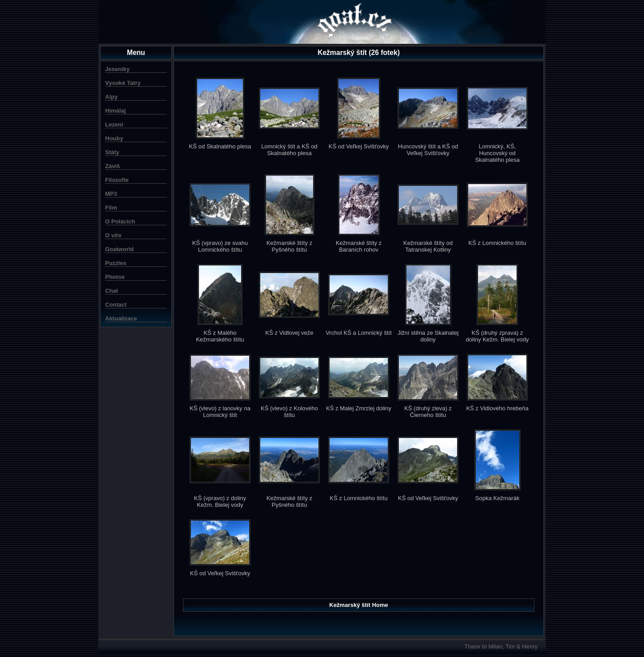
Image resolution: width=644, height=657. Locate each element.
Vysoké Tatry (123, 83)
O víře (113, 235)
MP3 (111, 194)
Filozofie (117, 180)
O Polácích (120, 221)
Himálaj (115, 111)
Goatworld (119, 249)
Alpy (111, 97)
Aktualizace (121, 318)
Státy (112, 152)
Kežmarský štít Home (359, 605)
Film (111, 208)
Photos (115, 277)
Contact (116, 305)
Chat (112, 291)
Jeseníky (117, 69)
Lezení (114, 124)
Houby (114, 138)
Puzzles (116, 263)
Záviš (112, 166)
